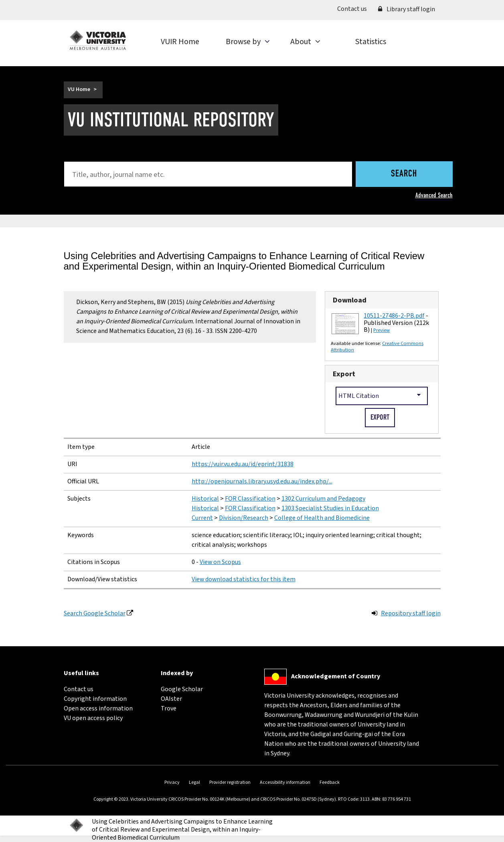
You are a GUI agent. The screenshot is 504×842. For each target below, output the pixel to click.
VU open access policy (93, 718)
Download (350, 300)
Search (404, 174)
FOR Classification (250, 499)
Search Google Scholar (95, 613)
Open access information (98, 708)
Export (344, 374)
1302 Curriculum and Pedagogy (323, 499)
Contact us (355, 8)
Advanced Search (434, 195)
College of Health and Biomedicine (322, 518)
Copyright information (95, 699)
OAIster (171, 699)
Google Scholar (182, 689)
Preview (382, 330)
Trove (169, 708)
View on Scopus (220, 562)
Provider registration (230, 782)
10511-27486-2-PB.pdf (394, 316)
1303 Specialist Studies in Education (330, 508)
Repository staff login (411, 613)
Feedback (330, 782)
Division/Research (244, 518)
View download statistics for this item (244, 579)
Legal (194, 782)
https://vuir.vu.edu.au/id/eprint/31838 (243, 464)
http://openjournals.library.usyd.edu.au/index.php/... (262, 481)
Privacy (172, 782)
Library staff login (407, 9)
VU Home (79, 89)
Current (202, 518)
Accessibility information (285, 782)
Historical (205, 499)
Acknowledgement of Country (336, 676)
